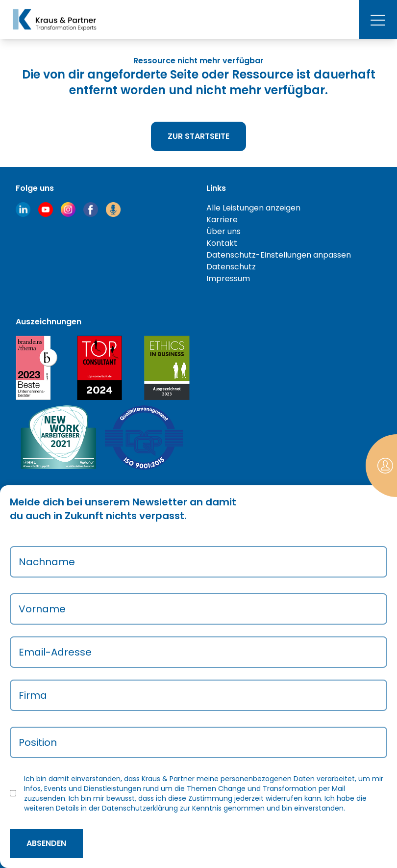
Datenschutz (231, 267)
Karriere (222, 220)
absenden (46, 843)
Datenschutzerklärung (140, 808)
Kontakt (222, 243)
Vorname (42, 609)
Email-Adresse (55, 652)
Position (38, 742)
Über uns (223, 231)
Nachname (47, 562)
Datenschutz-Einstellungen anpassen (279, 255)
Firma (33, 695)
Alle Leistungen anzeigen (253, 208)
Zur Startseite (198, 136)
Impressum (228, 278)
